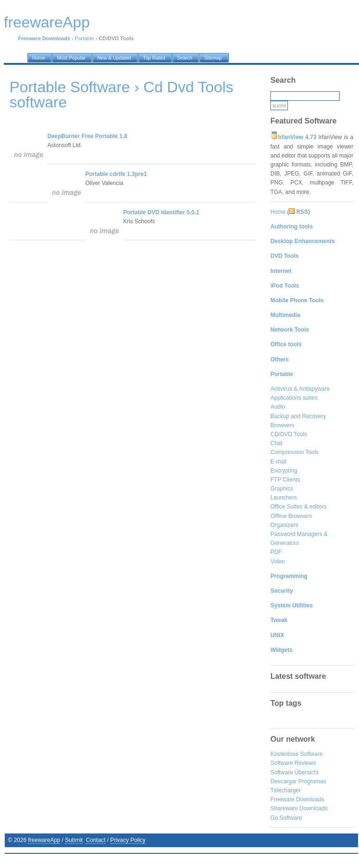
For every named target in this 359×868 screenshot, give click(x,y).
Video (278, 561)
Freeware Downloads (297, 799)
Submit (74, 840)
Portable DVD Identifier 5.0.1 (161, 212)
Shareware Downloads (299, 808)
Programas (312, 781)
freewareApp (44, 840)
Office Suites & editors (299, 507)
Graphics (282, 489)
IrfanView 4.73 (297, 137)
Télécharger (286, 790)
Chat (276, 443)
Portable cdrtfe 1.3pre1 (116, 174)
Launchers (284, 498)
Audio (278, 407)
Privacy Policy (128, 840)
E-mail (278, 462)
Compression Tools (295, 452)
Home (278, 212)
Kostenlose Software (296, 754)
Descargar (283, 781)
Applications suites (294, 398)
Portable (85, 38)
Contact (95, 840)
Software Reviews (293, 763)
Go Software (286, 818)
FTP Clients (285, 480)
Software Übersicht (294, 772)
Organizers (284, 525)
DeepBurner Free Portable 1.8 (87, 136)
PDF (276, 552)
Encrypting (284, 471)
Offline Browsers (291, 516)
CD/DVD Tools (289, 434)
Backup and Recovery (298, 416)
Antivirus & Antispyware (300, 389)
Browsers (282, 425)
